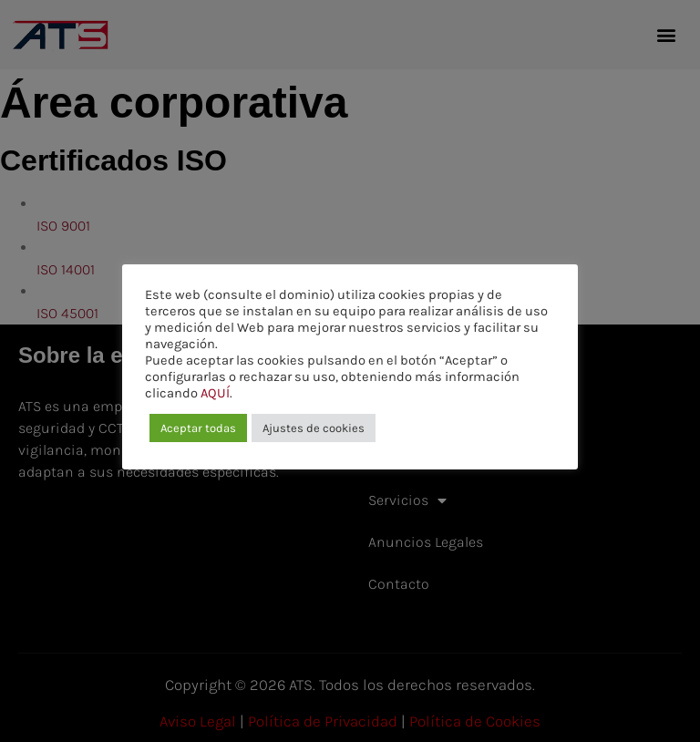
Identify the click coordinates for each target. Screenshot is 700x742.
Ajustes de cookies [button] (314, 428)
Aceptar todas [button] (198, 428)
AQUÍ (215, 393)
